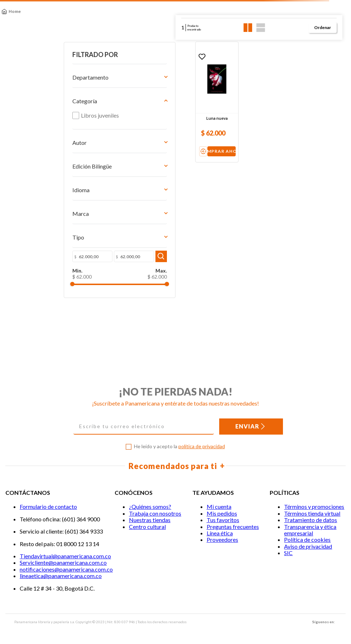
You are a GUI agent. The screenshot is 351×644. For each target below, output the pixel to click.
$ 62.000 (77, 299)
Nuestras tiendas (150, 520)
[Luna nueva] (170, 102)
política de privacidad (202, 447)
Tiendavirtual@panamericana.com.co (65, 556)
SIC (288, 553)
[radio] (248, 28)
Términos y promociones (314, 507)
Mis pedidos (222, 513)
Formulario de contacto (48, 507)
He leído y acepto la (179, 447)
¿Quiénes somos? (150, 507)
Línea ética (220, 533)
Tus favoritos (223, 520)
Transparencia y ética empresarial (310, 530)
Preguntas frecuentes (233, 527)
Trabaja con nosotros (155, 513)
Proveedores (222, 540)
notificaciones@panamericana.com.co (66, 569)
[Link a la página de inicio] (11, 11)
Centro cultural (147, 527)
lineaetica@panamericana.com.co (61, 576)
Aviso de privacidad (308, 546)
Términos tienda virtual (312, 513)
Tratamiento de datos (311, 520)
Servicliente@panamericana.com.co (63, 563)
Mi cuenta (219, 507)
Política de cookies (307, 540)
